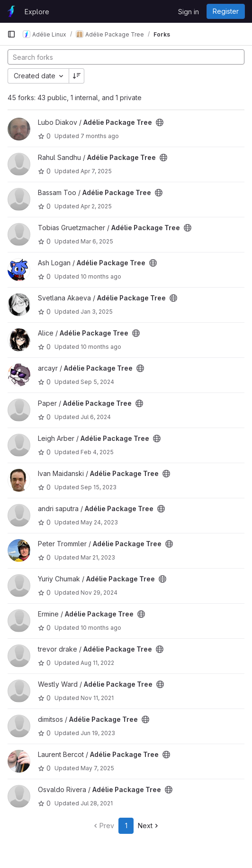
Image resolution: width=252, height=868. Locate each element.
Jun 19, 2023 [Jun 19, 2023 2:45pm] (98, 733)
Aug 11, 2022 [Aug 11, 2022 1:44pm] (97, 663)
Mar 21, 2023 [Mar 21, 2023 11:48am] (98, 557)
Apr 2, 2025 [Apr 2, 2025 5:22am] (96, 206)
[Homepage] (11, 11)
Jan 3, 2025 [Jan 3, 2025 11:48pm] (97, 312)
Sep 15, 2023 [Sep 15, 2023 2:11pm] (99, 487)
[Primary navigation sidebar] (11, 34)
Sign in (189, 12)
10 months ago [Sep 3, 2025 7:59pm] (101, 628)
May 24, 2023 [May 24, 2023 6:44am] (99, 522)
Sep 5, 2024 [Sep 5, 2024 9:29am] (97, 382)
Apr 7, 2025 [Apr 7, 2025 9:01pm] (96, 171)
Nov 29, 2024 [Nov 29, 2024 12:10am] (99, 593)
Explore (37, 12)
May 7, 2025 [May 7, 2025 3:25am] (97, 768)
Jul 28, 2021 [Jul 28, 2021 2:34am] (97, 803)
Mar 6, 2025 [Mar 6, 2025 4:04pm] (97, 241)
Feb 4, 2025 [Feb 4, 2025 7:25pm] (97, 452)
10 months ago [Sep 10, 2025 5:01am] (101, 276)
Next (149, 826)
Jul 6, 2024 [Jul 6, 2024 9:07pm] (96, 417)
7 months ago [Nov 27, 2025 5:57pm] (100, 136)
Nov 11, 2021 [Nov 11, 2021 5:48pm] (97, 698)
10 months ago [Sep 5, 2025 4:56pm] (101, 347)
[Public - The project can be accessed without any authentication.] (160, 122)
